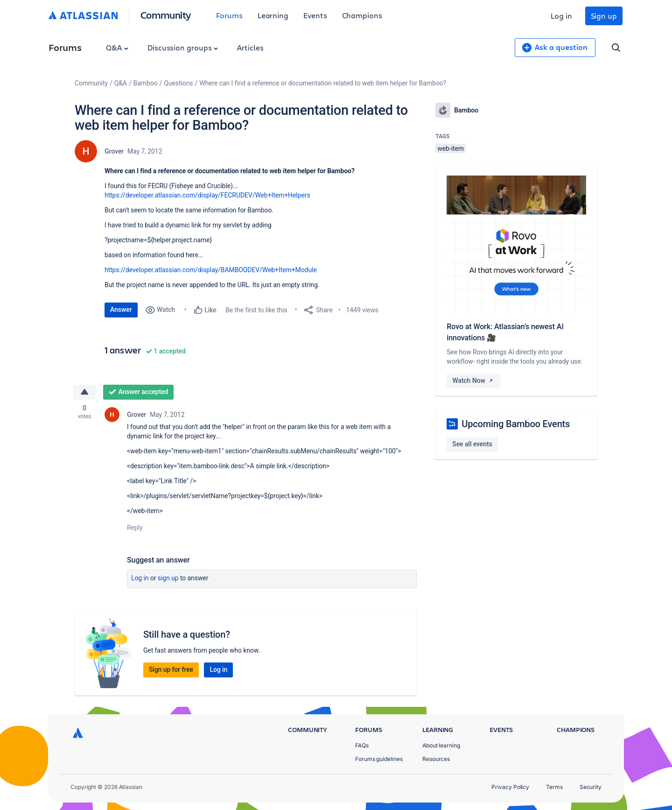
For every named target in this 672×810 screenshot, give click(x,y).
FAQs (362, 745)
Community (166, 15)
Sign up (604, 16)
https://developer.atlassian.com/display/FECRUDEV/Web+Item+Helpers (207, 195)
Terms (554, 787)
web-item (451, 148)
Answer (121, 310)
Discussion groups (183, 47)
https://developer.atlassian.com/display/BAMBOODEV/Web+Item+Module (211, 270)
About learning (441, 745)
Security (591, 787)
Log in (561, 16)
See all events (472, 444)
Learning (273, 15)
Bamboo (146, 83)
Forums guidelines (379, 759)
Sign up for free (171, 669)
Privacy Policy (510, 787)
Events (315, 15)
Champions (362, 15)
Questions (178, 83)
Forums (229, 15)
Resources (436, 759)
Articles (250, 47)
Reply (135, 528)
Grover (114, 151)
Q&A (117, 47)
